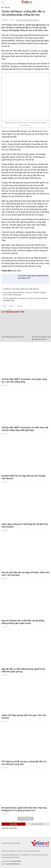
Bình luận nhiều (37, 824)
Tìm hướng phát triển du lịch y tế (13, 337)
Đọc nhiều (14, 824)
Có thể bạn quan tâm (13, 312)
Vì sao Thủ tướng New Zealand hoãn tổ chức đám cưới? (33, 277)
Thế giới (7, 8)
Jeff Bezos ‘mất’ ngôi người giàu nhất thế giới (21, 289)
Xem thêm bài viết (25, 819)
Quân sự (5, 385)
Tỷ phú (11, 306)
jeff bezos (20, 306)
